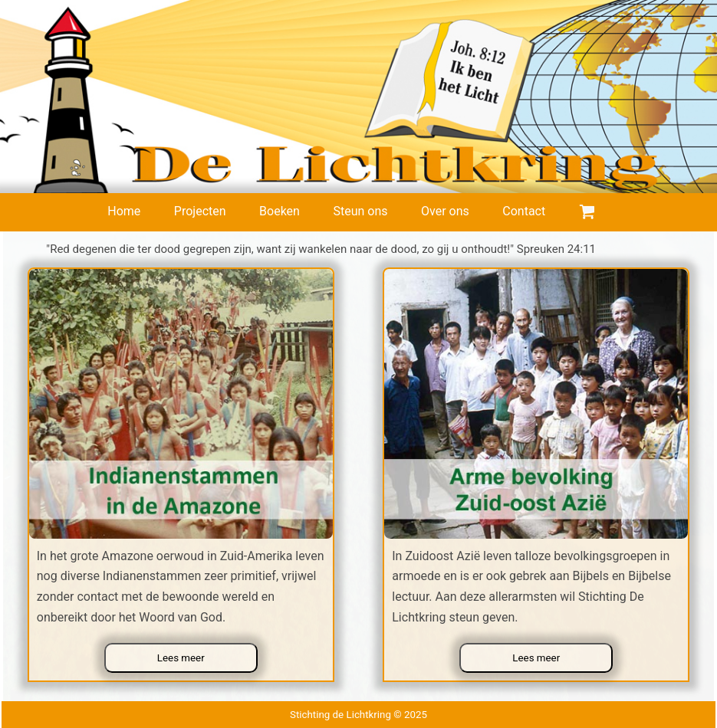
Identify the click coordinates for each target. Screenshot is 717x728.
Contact (524, 211)
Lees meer (181, 658)
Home (124, 211)
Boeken (280, 211)
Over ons (445, 211)
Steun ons (360, 211)
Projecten (200, 211)
